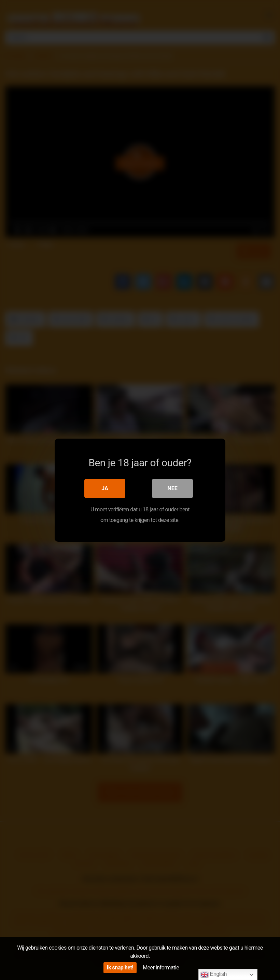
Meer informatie (161, 968)
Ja (105, 488)
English (214, 975)
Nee (172, 488)
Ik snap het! (120, 968)
